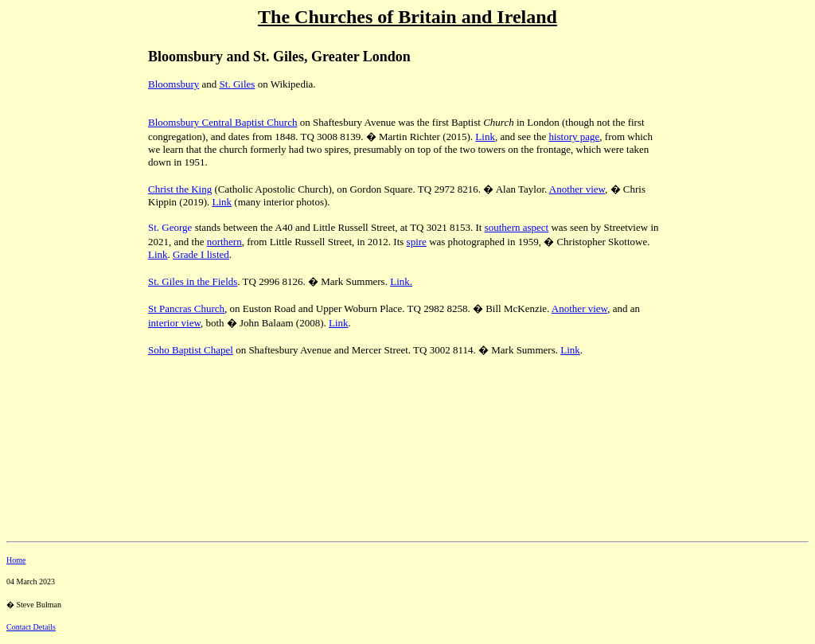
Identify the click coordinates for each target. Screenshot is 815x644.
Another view (577, 189)
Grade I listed (201, 254)
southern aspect (517, 227)
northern (224, 242)
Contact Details (31, 627)
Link (485, 137)
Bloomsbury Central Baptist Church (222, 122)
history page (574, 137)
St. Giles (238, 84)
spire (417, 242)
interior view (174, 323)
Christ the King (180, 189)
